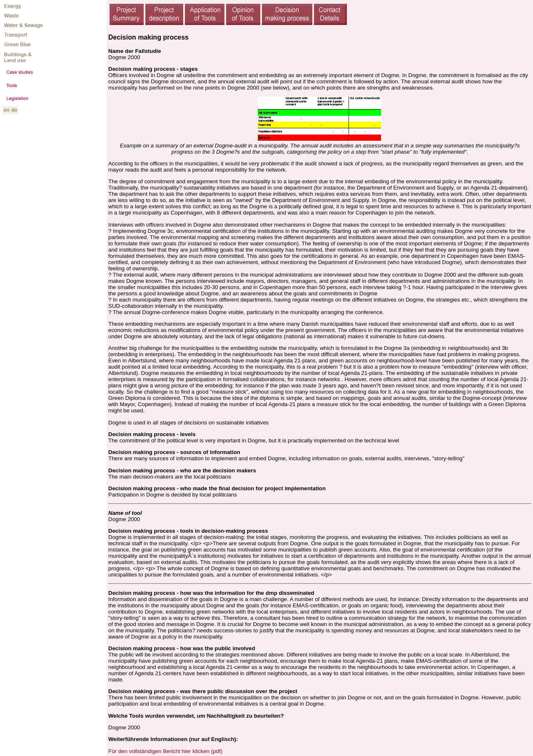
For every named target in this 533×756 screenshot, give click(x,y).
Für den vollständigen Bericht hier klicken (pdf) (165, 751)
